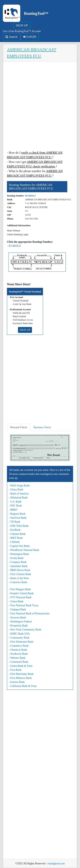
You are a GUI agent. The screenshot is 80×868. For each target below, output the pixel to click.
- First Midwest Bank (20, 678)
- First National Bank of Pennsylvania (29, 613)
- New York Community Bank (25, 630)
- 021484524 (14, 246)
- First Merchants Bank (21, 674)
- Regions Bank (17, 514)
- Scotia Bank (16, 558)
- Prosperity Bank (18, 626)
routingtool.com (56, 863)
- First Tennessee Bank (21, 642)
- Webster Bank (17, 658)
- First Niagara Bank (20, 589)
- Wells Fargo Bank (19, 486)
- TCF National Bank (20, 597)
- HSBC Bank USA (19, 634)
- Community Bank (19, 638)
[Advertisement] (40, 107)
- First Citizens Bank (20, 574)
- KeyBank (15, 530)
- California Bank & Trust (23, 686)
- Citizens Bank (17, 534)
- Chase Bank (16, 490)
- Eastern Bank (17, 682)
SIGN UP (22, 25)
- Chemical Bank (18, 650)
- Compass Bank (18, 562)
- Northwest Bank (18, 654)
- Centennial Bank (19, 662)
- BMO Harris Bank (19, 570)
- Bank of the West (19, 578)
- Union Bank (16, 601)
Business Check (42, 427)
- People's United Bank (21, 593)
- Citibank (14, 542)
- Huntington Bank (19, 554)
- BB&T (13, 510)
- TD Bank (14, 522)
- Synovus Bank (17, 618)
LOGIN (30, 37)
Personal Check (19, 427)
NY (27, 211)
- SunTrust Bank (18, 518)
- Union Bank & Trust (21, 666)
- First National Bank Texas (24, 605)
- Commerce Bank (19, 646)
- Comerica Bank (18, 582)
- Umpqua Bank (17, 609)
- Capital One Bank (19, 546)
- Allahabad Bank (18, 498)
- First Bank (15, 670)
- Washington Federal (20, 622)
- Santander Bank (18, 566)
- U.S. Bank (15, 502)
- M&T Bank (16, 538)
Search (11, 37)
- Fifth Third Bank (19, 526)
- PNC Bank (15, 506)
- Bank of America (19, 494)
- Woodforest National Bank (24, 550)
